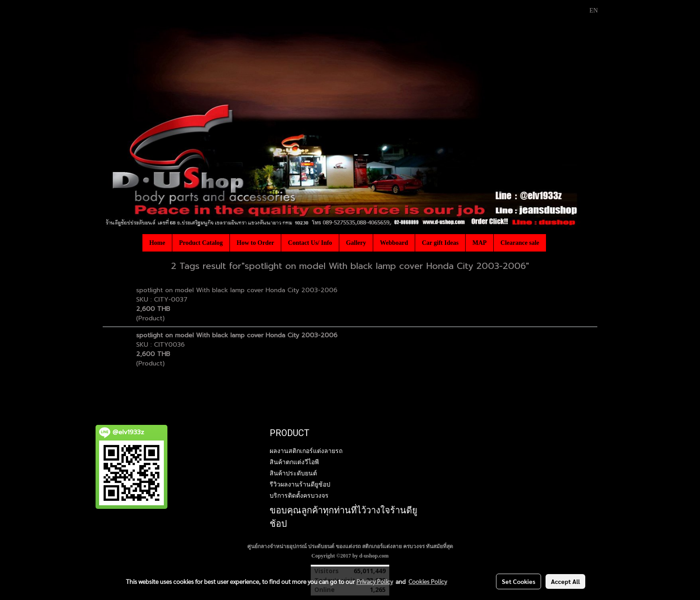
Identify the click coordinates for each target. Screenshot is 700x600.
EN (589, 10)
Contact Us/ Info (310, 243)
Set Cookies (519, 581)
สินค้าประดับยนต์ (293, 473)
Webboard (394, 243)
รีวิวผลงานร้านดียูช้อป (300, 484)
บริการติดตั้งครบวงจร (299, 495)
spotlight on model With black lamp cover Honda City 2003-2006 (237, 290)
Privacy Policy (375, 581)
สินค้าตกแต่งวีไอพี (294, 462)
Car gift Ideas (440, 243)
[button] (554, 243)
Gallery (356, 243)
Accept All (565, 581)
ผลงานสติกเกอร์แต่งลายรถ (306, 451)
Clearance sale (520, 243)
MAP (479, 243)
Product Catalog (201, 243)
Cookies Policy (428, 581)
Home (157, 243)
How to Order (255, 243)
